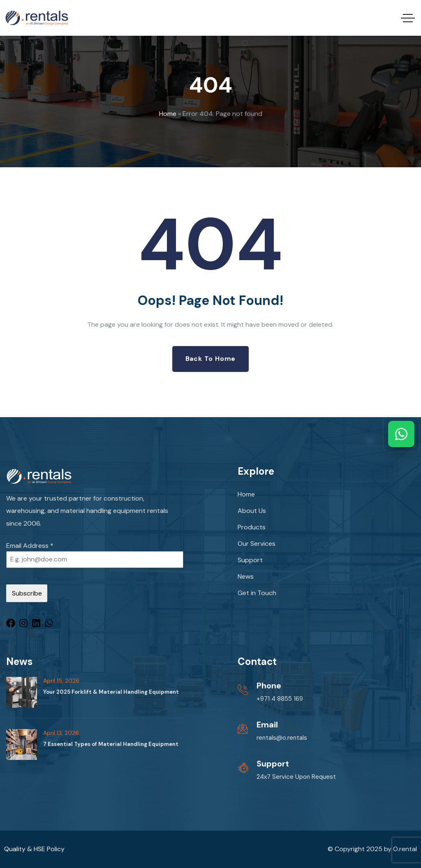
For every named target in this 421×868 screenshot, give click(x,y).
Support (250, 560)
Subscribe (27, 593)
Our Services (257, 544)
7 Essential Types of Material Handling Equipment (111, 744)
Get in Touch (257, 593)
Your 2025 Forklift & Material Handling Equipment (111, 692)
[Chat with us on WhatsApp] (401, 434)
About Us (252, 511)
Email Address (30, 546)
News (246, 576)
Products (252, 527)
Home (168, 114)
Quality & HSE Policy (34, 849)
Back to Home (211, 359)
